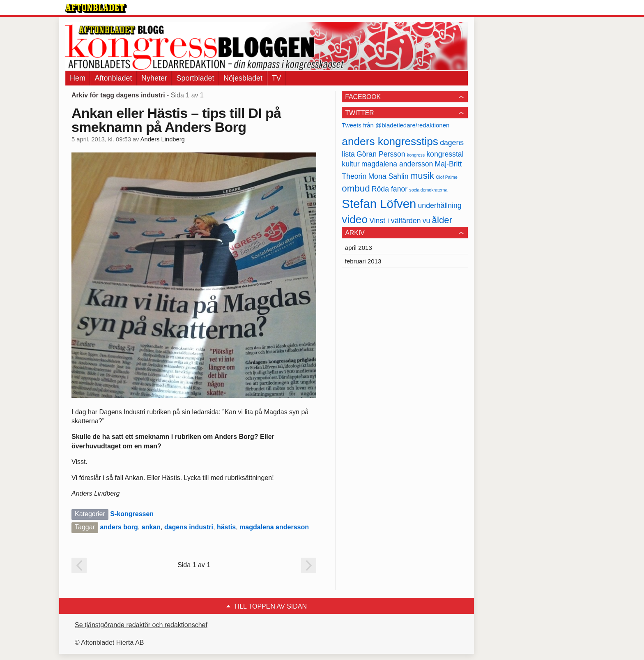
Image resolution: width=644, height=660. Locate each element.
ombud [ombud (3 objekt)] (356, 188)
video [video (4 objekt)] (355, 219)
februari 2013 (363, 261)
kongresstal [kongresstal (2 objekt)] (445, 154)
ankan (151, 527)
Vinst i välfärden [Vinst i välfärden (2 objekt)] (395, 221)
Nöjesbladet (243, 78)
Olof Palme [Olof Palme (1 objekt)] (447, 177)
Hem (78, 78)
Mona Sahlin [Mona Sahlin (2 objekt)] (388, 176)
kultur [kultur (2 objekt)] (351, 164)
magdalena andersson (274, 527)
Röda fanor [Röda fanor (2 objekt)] (390, 189)
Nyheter (154, 78)
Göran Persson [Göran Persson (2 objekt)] (381, 154)
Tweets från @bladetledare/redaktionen (396, 125)
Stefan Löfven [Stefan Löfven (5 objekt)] (379, 204)
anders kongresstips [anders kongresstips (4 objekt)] (390, 141)
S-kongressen (132, 514)
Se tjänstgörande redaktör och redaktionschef (141, 625)
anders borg (119, 527)
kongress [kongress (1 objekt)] (416, 155)
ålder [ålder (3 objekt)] (442, 220)
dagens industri (189, 527)
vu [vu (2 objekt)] (427, 221)
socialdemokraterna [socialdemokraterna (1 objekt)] (428, 190)
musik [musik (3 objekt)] (422, 176)
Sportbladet (195, 78)
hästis (226, 527)
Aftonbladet (113, 78)
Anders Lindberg (163, 139)
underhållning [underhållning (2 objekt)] (440, 205)
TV (277, 78)
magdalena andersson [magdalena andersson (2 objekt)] (397, 164)
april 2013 (359, 248)
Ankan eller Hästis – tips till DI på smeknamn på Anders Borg (176, 120)
